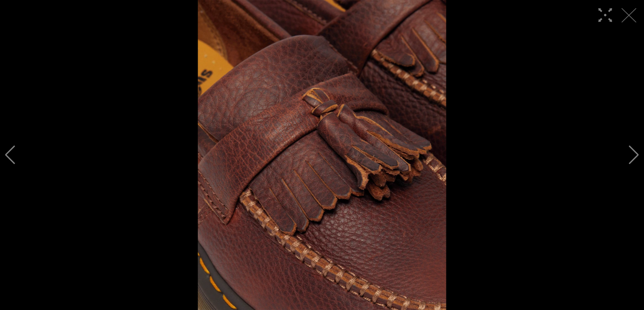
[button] (10, 155)
